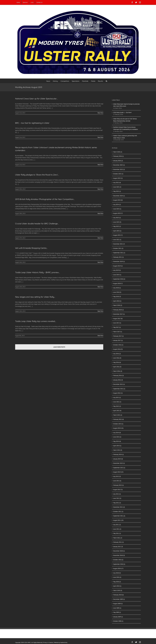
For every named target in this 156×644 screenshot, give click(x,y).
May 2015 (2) (117, 406)
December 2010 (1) (119, 551)
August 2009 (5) (118, 604)
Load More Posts (59, 347)
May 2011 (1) (117, 533)
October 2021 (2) (118, 248)
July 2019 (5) (117, 270)
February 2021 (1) (118, 257)
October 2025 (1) (118, 174)
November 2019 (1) (119, 261)
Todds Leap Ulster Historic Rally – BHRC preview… (37, 272)
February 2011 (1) (118, 542)
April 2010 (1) (117, 586)
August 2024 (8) (118, 200)
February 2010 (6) (118, 595)
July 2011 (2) (117, 525)
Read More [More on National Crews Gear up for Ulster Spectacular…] (100, 113)
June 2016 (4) (117, 358)
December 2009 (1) (119, 599)
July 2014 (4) (117, 433)
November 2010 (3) (119, 555)
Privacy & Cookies (48, 642)
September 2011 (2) (119, 516)
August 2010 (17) (118, 568)
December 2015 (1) (119, 384)
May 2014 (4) (117, 441)
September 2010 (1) (119, 564)
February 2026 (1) (118, 156)
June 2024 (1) (117, 209)
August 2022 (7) (118, 235)
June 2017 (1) (117, 323)
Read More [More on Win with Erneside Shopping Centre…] (100, 262)
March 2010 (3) (118, 590)
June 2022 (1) (117, 240)
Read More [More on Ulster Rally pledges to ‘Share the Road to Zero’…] (100, 189)
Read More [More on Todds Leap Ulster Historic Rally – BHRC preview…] (100, 287)
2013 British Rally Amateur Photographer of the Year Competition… (45, 199)
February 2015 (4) (118, 419)
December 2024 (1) (119, 196)
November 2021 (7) (119, 244)
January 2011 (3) (118, 547)
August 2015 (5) (118, 393)
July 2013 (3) (117, 476)
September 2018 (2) (119, 279)
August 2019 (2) (118, 266)
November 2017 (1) (119, 314)
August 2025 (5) (118, 178)
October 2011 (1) (118, 512)
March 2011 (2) (118, 538)
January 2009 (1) (118, 617)
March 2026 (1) (118, 152)
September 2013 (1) (119, 468)
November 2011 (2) (119, 507)
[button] (106, 81)
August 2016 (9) (118, 349)
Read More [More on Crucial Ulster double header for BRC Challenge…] (100, 238)
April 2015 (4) (117, 411)
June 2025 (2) (117, 187)
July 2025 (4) (117, 183)
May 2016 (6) (117, 362)
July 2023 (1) (117, 218)
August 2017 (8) (118, 319)
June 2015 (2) (117, 402)
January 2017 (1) (118, 340)
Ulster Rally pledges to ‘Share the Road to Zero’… (37, 175)
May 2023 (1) (117, 226)
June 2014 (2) (117, 437)
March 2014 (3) (118, 450)
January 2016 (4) (118, 380)
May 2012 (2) (117, 503)
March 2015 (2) (118, 415)
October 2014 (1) (118, 424)
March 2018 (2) (118, 305)
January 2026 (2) (118, 161)
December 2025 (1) (119, 165)
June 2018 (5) (117, 292)
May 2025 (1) (117, 191)
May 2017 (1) (117, 327)
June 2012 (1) (117, 498)
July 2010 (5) (117, 573)
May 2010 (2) (117, 582)
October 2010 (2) (118, 560)
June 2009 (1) (117, 608)
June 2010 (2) (117, 577)
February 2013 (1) (118, 485)
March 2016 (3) (118, 371)
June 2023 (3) (117, 222)
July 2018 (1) (117, 288)
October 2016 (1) (118, 345)
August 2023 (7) (118, 213)
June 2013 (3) (117, 481)
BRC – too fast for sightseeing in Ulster (32, 123)
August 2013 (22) (118, 472)
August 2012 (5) (118, 490)
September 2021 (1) (119, 253)
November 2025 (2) (119, 169)
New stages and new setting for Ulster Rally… (35, 297)
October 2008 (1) (118, 621)
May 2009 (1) (117, 612)
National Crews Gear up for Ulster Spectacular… (36, 99)
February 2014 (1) (118, 454)
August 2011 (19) (118, 520)
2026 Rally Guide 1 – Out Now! (122, 112)
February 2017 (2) (118, 336)
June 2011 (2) (117, 529)
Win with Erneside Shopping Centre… (31, 248)
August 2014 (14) (118, 428)
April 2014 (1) (117, 446)
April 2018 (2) (117, 301)
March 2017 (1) (118, 332)
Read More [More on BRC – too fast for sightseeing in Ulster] (100, 137)
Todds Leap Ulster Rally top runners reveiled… (36, 321)
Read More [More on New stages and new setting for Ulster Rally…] (100, 311)
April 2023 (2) (117, 231)
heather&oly (64, 642)
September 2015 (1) (119, 389)
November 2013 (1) (119, 463)
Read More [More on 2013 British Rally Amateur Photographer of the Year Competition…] (100, 213)
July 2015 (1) (117, 397)
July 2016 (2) (117, 354)
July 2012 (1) (117, 494)
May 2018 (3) (117, 297)
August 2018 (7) (118, 283)
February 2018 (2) (118, 310)
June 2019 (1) (117, 275)
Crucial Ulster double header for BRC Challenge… (37, 224)
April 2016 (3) (117, 367)
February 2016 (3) (118, 375)
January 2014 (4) (118, 459)
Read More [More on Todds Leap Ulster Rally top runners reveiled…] (100, 336)
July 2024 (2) (117, 205)
